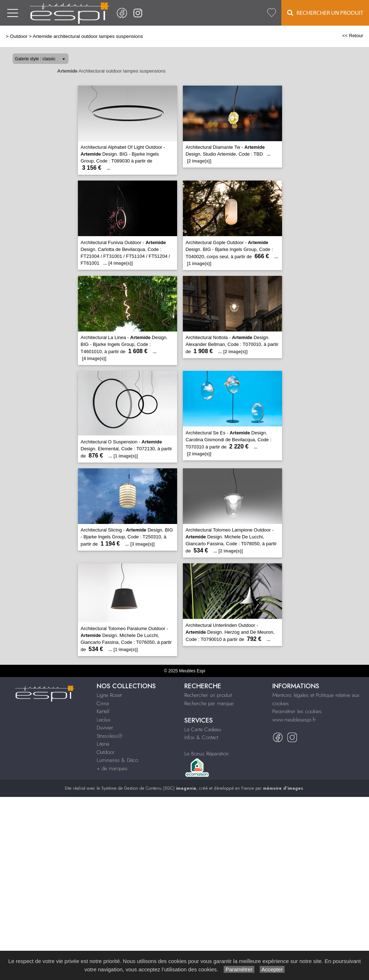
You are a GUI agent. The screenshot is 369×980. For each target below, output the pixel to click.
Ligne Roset (109, 695)
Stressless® (109, 736)
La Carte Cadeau (203, 729)
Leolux (104, 720)
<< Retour (353, 36)
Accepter (272, 969)
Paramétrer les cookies (297, 711)
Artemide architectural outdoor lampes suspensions (88, 36)
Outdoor (19, 36)
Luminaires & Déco (117, 760)
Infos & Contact (201, 737)
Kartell (103, 711)
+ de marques (112, 768)
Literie (103, 744)
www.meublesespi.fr (294, 720)
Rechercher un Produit (325, 13)
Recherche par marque (209, 703)
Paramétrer (239, 969)
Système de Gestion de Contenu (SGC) (149, 788)
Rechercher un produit (208, 695)
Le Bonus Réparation (207, 754)
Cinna (103, 703)
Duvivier (105, 728)
